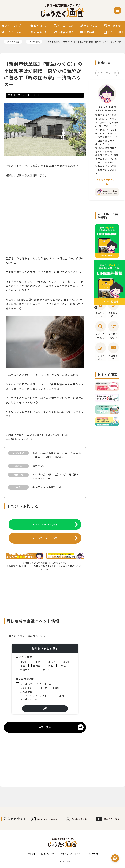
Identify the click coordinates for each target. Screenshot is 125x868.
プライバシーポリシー (72, 854)
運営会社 (93, 854)
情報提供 (32, 854)
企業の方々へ (48, 854)
